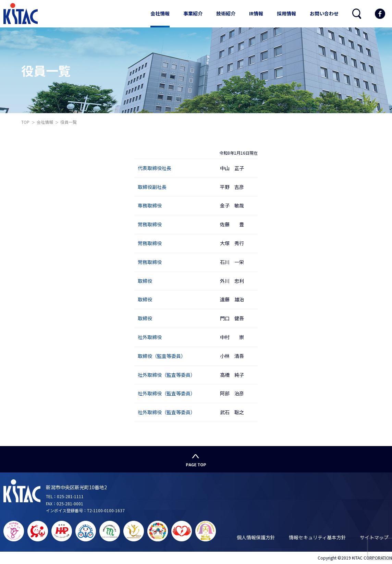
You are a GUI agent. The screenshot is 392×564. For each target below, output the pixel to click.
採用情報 (286, 13)
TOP (25, 122)
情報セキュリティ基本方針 (317, 537)
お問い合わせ (324, 13)
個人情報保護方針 (256, 537)
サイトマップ (374, 537)
